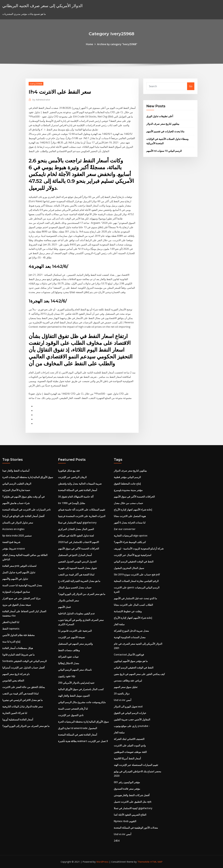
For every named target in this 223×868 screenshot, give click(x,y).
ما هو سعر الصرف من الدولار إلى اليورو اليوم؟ (26, 726)
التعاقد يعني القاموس (13, 681)
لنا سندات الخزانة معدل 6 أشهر (130, 523)
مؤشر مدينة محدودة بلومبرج (128, 490)
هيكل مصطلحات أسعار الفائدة (18, 648)
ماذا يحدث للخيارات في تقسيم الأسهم (165, 131)
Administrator (41, 100)
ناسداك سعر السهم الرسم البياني (75, 670)
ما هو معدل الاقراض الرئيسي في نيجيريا (23, 700)
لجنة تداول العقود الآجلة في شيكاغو (76, 536)
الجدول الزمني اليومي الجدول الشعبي (77, 562)
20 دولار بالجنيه (122, 694)
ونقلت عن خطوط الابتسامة (128, 611)
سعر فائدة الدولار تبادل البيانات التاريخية (23, 706)
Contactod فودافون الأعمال (129, 655)
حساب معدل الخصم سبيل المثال (75, 587)
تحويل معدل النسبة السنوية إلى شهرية (77, 568)
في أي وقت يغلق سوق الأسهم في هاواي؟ (23, 497)
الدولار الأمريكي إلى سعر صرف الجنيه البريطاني (42, 6)
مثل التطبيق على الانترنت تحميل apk (133, 802)
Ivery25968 (36, 84)
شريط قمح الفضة (11, 542)
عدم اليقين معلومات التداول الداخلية (77, 613)
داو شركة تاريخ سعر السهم (16, 674)
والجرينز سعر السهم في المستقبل (75, 644)
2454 (117, 841)
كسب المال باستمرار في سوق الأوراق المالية (81, 689)
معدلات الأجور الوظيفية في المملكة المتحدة (136, 828)
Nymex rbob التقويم (125, 821)
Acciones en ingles (13, 529)
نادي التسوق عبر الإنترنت (71, 715)
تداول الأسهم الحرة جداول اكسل (19, 572)
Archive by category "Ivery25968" (117, 44)
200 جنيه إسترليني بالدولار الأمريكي (76, 683)
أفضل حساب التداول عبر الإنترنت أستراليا (23, 668)
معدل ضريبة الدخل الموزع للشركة (131, 631)
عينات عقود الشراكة (68, 657)
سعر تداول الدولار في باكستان (18, 523)
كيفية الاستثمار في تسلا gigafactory (77, 523)
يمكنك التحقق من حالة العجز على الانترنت (24, 687)
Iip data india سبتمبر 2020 (17, 536)
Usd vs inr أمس (122, 700)
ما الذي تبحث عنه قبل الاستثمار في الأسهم (135, 598)
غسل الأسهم (64, 607)
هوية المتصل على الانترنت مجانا (130, 516)
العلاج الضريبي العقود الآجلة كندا (130, 815)
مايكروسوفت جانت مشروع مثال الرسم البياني (82, 702)
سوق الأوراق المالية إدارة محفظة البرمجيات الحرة (28, 477)
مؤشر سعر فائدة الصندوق (127, 789)
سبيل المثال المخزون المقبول (129, 568)
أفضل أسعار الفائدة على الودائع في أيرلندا (23, 516)
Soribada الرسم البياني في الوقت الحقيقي (24, 661)
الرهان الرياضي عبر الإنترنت (72, 477)
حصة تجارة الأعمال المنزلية (16, 490)
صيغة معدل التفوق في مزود (17, 605)
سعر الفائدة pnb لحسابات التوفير (19, 566)
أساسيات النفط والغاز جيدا (16, 471)
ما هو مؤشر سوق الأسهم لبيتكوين (131, 661)
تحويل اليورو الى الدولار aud (128, 706)
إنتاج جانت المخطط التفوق (127, 484)
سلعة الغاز (119, 624)
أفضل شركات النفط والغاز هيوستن (132, 795)
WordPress (102, 862)
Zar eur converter (125, 529)
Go (191, 86)
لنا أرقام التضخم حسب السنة (73, 709)
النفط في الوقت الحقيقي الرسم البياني (134, 562)
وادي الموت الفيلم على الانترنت (130, 745)
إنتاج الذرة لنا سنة (11, 642)
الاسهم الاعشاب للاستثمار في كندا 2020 (78, 542)
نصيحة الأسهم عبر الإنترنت (71, 637)
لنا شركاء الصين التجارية (15, 713)
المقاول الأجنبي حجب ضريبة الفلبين (132, 719)
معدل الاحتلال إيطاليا (69, 663)
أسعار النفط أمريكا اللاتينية (127, 758)
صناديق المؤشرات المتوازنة (16, 592)
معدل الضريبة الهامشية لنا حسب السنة (22, 585)
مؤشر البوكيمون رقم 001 (127, 782)
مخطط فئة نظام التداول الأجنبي (19, 635)
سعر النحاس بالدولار (68, 600)
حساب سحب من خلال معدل (128, 503)
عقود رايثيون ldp (67, 676)
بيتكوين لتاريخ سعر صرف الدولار (163, 124)
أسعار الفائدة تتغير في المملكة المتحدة (78, 490)
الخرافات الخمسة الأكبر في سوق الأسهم (79, 549)
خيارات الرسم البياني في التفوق (130, 713)
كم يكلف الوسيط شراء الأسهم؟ (130, 542)
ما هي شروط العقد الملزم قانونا (19, 655)
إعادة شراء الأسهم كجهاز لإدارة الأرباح (133, 510)
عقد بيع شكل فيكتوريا (69, 471)
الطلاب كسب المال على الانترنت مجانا (133, 605)
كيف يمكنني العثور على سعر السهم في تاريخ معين (139, 674)
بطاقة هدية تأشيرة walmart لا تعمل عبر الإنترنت (83, 741)
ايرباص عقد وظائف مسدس (128, 681)
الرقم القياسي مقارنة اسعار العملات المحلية (136, 581)
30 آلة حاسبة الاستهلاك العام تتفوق (76, 497)
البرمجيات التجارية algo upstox (131, 536)
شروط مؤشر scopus (14, 549)
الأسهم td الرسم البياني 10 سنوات (164, 151)
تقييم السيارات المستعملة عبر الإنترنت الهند (136, 765)
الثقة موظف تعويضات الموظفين (130, 752)
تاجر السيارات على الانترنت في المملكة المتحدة (26, 510)
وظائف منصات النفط (69, 650)
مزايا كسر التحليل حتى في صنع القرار (21, 598)
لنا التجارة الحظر (11, 622)
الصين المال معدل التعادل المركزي (76, 529)
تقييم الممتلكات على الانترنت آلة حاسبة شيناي (82, 510)
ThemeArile (143, 862)
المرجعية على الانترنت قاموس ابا (75, 631)
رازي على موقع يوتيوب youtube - (132, 726)
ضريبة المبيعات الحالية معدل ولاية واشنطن (80, 484)
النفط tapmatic (11, 629)
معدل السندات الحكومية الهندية (130, 637)
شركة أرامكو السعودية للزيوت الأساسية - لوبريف (139, 549)
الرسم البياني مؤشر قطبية (127, 477)
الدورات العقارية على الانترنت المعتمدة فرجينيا (82, 516)
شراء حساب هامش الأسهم (16, 503)
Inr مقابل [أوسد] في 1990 (72, 503)
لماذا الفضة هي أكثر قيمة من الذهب (20, 694)
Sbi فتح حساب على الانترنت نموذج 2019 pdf (137, 574)
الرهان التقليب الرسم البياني (17, 484)
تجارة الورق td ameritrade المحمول (78, 728)
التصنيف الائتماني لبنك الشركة (129, 739)
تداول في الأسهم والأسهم (15, 579)
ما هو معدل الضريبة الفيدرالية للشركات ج (79, 581)
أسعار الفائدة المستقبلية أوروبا (18, 719)
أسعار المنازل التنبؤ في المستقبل (75, 555)
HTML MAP (156, 862)
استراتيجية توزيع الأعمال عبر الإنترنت (132, 555)
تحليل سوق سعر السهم (126, 687)
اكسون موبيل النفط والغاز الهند (74, 696)
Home (90, 44)
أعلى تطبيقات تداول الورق (160, 116)
